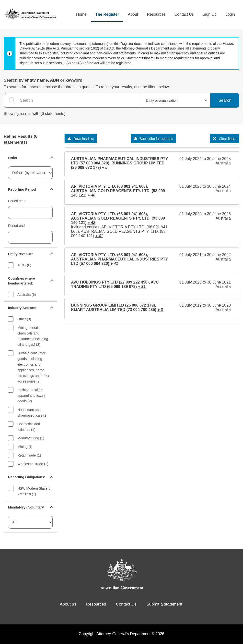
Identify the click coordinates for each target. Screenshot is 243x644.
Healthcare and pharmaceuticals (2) (32, 413)
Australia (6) (27, 295)
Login (230, 14)
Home (81, 14)
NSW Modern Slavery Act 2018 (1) (34, 491)
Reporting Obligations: (27, 477)
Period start (17, 201)
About (133, 14)
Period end (16, 226)
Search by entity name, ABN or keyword (43, 80)
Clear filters (225, 139)
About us (68, 604)
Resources (156, 14)
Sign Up (210, 14)
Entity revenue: (20, 254)
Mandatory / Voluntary (26, 507)
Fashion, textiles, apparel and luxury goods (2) (31, 396)
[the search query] (72, 100)
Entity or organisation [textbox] (162, 100)
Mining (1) (25, 447)
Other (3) (24, 319)
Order (13, 158)
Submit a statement (164, 604)
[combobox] (175, 100)
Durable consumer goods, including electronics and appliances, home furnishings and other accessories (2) (33, 367)
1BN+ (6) (24, 265)
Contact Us (184, 14)
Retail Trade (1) (29, 455)
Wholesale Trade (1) (33, 464)
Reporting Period (22, 189)
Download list (81, 139)
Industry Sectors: (22, 308)
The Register (107, 14)
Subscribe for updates (153, 139)
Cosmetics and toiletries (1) (29, 427)
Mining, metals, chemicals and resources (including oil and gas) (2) (33, 336)
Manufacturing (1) (31, 438)
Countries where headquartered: (22, 281)
